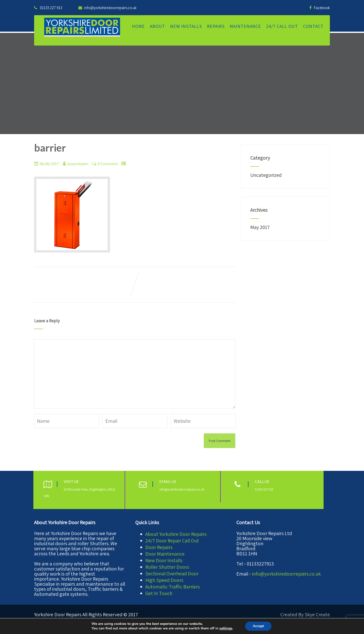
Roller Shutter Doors (167, 567)
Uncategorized (266, 175)
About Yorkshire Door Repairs (176, 534)
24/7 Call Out (282, 26)
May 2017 (260, 227)
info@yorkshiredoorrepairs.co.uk (107, 8)
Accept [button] (258, 626)
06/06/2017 (49, 164)
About (157, 26)
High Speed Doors (164, 580)
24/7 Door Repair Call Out (172, 541)
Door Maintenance (165, 554)
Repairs (216, 26)
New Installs (186, 26)
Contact (313, 26)
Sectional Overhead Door (172, 574)
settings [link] (226, 628)
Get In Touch (159, 593)
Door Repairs (159, 547)
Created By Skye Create (305, 615)
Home (138, 26)
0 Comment (108, 164)
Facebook (320, 8)
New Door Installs (164, 560)
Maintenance (245, 26)
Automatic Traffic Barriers (173, 587)
